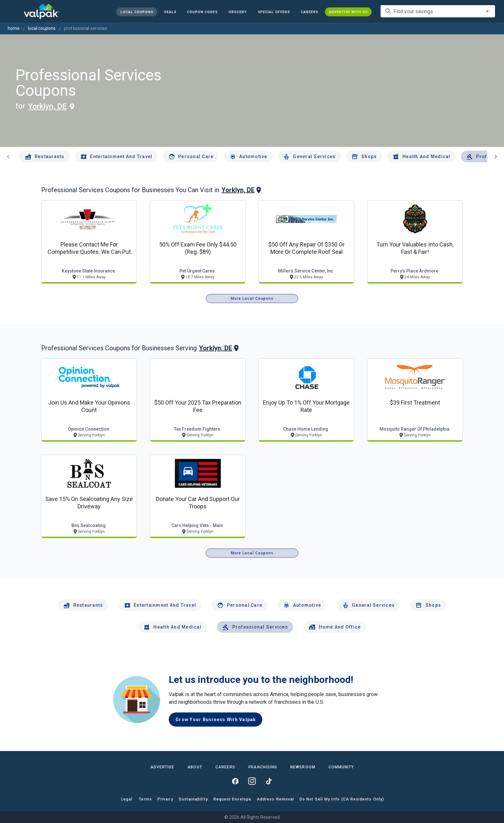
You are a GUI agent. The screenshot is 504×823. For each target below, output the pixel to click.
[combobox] (438, 11)
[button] (274, 12)
